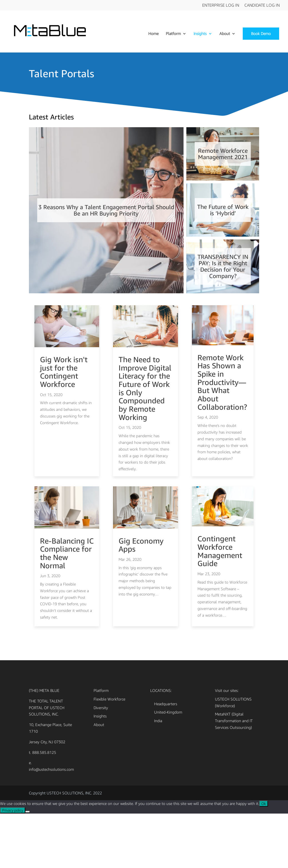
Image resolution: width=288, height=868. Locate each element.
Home (153, 34)
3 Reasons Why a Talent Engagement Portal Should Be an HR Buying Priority (106, 223)
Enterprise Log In (221, 5)
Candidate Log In (262, 5)
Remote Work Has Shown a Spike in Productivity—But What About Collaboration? (222, 411)
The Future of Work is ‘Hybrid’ (223, 219)
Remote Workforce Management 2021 (223, 158)
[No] (27, 866)
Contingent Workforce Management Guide (220, 605)
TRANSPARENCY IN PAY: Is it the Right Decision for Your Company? (223, 285)
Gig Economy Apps (141, 601)
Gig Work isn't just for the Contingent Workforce (64, 401)
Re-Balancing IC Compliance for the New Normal (67, 609)
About (225, 34)
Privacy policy (13, 865)
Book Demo (261, 33)
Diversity (101, 762)
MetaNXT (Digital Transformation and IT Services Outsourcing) (234, 775)
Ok (264, 858)
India (158, 775)
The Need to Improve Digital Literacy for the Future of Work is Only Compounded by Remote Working (145, 417)
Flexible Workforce (109, 753)
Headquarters (166, 758)
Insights (200, 34)
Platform (173, 34)
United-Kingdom (168, 766)
